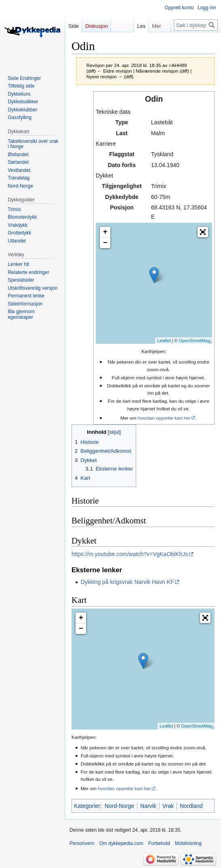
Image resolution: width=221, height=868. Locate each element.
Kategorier (87, 806)
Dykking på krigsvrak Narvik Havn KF (127, 582)
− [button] (105, 243)
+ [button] (105, 232)
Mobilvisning (188, 843)
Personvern (82, 843)
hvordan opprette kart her (164, 418)
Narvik (148, 806)
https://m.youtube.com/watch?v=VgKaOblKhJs (130, 554)
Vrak (168, 806)
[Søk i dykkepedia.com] (196, 25)
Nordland (191, 806)
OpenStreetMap (194, 341)
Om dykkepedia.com (121, 843)
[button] (203, 232)
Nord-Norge (119, 806)
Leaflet (164, 341)
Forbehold (159, 843)
